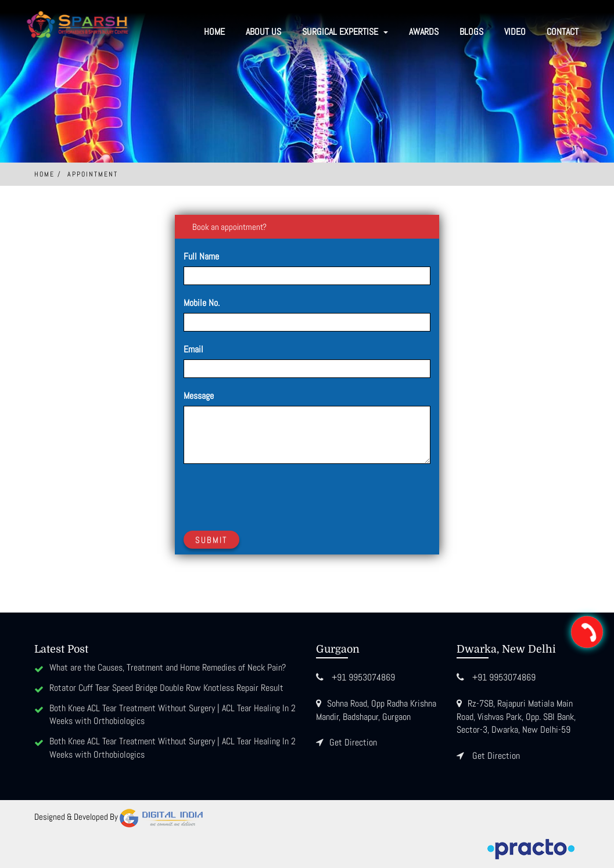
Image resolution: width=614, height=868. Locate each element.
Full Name (201, 256)
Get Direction (353, 742)
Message (199, 396)
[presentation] (272, 495)
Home (214, 32)
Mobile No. (202, 303)
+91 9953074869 (363, 677)
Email (193, 349)
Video (515, 32)
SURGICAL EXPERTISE (345, 32)
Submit (211, 540)
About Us (263, 32)
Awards (424, 32)
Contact (563, 32)
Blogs (471, 32)
